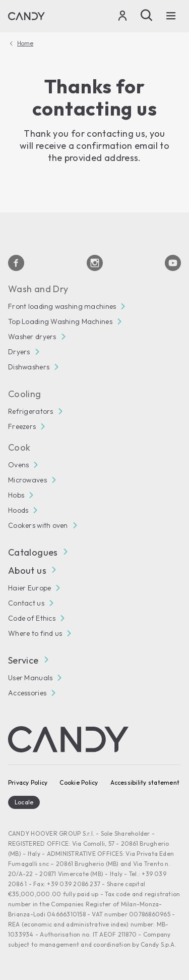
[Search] (147, 15)
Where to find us (35, 633)
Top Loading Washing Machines (60, 321)
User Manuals (30, 678)
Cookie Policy (79, 782)
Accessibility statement (145, 782)
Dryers (19, 352)
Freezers (22, 426)
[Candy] (26, 16)
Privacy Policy (28, 782)
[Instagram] (95, 263)
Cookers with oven (38, 525)
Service (28, 660)
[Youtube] (173, 263)
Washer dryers (32, 337)
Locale (24, 802)
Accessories (27, 693)
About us (32, 570)
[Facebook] (16, 263)
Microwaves (27, 480)
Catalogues (38, 552)
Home (25, 43)
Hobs (16, 495)
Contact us (26, 603)
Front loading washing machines (62, 306)
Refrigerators (31, 411)
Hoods (18, 510)
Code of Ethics (32, 618)
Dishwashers (29, 367)
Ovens (18, 465)
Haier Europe (29, 588)
